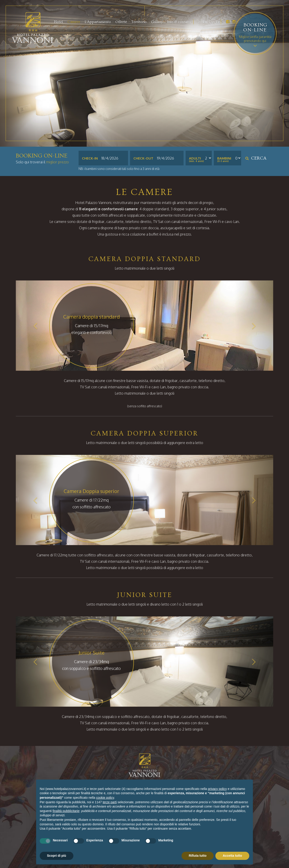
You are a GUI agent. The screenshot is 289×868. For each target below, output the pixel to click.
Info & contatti (179, 22)
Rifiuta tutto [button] (198, 856)
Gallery (157, 22)
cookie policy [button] (105, 798)
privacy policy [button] (217, 789)
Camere (74, 22)
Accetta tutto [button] (232, 856)
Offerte (121, 22)
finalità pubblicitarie (66, 811)
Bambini (224, 158)
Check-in (90, 158)
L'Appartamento (98, 22)
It (199, 22)
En (205, 22)
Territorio (139, 22)
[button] (35, 326)
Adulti (195, 158)
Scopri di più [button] (57, 856)
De (212, 22)
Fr (218, 22)
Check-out (143, 158)
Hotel (58, 22)
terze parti (110, 802)
